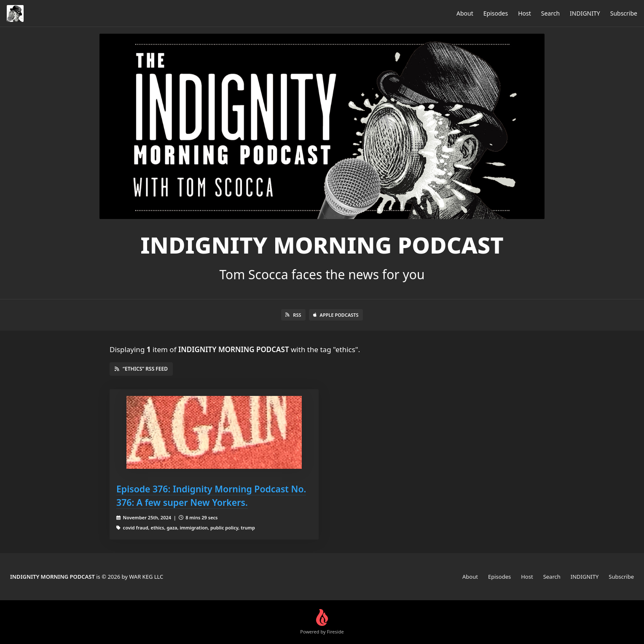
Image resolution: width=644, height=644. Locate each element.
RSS (293, 315)
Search (550, 13)
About (465, 13)
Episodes (496, 13)
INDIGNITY (585, 13)
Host (525, 13)
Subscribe (624, 13)
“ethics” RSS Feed (141, 369)
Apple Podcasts (336, 315)
